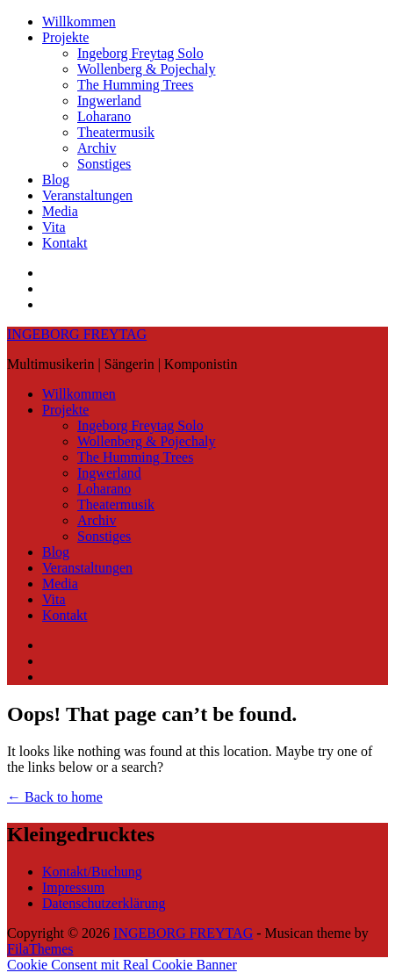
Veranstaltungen (87, 195)
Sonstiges (104, 164)
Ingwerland (109, 101)
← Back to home (55, 797)
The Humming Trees (135, 85)
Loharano (104, 116)
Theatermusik (116, 132)
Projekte (65, 37)
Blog (56, 180)
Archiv (97, 148)
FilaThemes (40, 949)
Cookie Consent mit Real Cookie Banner (122, 965)
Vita (54, 227)
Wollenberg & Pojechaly (147, 69)
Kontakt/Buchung (92, 872)
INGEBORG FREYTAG (77, 334)
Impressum (73, 887)
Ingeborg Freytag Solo (140, 53)
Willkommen (79, 22)
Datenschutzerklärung (104, 903)
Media (60, 211)
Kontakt (65, 243)
